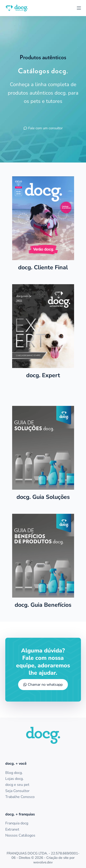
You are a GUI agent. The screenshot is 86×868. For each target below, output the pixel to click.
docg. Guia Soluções (43, 497)
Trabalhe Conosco (20, 797)
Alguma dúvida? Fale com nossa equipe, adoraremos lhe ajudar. (43, 662)
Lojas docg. (14, 779)
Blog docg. (14, 773)
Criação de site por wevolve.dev (54, 860)
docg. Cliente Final (43, 267)
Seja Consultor (17, 791)
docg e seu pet (17, 785)
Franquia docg (17, 823)
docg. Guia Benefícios (43, 605)
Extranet (12, 829)
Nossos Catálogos (20, 835)
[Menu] (79, 8)
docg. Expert (43, 375)
